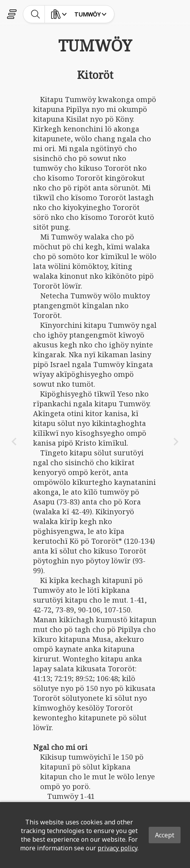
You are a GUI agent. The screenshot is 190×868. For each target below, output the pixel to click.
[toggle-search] (36, 14)
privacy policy (117, 848)
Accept (165, 835)
